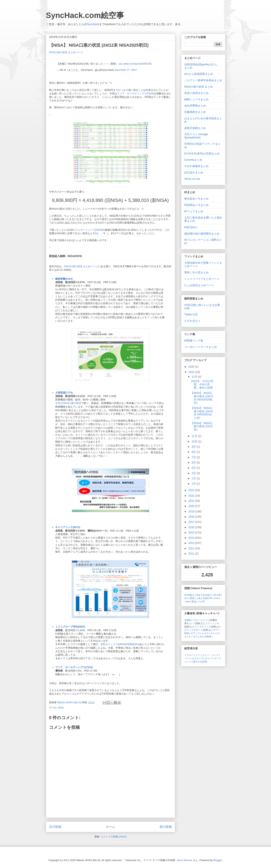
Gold (187, 601)
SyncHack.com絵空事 (85, 15)
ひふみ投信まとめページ (199, 285)
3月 (194, 473)
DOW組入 (189, 595)
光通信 (188, 620)
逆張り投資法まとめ (196, 93)
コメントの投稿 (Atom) (114, 837)
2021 (192, 501)
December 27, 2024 (126, 70)
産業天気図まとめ (195, 128)
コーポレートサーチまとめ (200, 347)
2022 (192, 496)
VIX (186, 598)
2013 (192, 543)
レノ (193, 623)
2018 (192, 517)
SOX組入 (207, 595)
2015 (192, 533)
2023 (192, 490)
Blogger (218, 860)
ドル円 (201, 601)
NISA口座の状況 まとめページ (66, 52)
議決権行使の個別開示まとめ (202, 234)
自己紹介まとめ (194, 172)
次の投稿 (55, 827)
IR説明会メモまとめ (196, 205)
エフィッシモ (212, 623)
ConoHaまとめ (193, 160)
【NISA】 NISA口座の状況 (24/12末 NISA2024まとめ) (202, 413)
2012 (192, 548)
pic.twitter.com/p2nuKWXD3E (135, 64)
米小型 (217, 595)
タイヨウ (193, 636)
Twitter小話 (191, 314)
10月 (195, 441)
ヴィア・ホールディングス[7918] (135, 93)
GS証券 (203, 662)
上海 (198, 598)
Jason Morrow (184, 860)
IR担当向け (191, 227)
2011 (192, 554)
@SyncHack (92, 24)
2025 (192, 367)
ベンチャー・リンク (208, 655)
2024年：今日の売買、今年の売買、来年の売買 (202, 384)
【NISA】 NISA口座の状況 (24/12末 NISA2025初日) (202, 398)
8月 (194, 452)
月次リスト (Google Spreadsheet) (196, 136)
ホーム (110, 827)
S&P (198, 595)
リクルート (190, 655)
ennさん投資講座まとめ (199, 74)
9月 (194, 447)
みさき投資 (205, 636)
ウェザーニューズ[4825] (89, 230)
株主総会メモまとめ (196, 199)
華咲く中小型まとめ (196, 272)
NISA (61, 708)
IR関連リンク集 (194, 341)
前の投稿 (166, 827)
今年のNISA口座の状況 (68, 403)
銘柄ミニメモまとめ (196, 99)
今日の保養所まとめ (196, 166)
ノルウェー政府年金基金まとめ (203, 80)
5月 (194, 468)
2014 (192, 538)
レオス (205, 633)
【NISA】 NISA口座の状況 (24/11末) (202, 426)
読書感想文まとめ (195, 112)
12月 (195, 377)
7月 (194, 457)
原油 (194, 601)
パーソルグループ (194, 658)
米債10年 (207, 598)
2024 (192, 372)
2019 (192, 511)
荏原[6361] (133, 644)
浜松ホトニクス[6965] (113, 644)
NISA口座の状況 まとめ (199, 87)
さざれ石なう (192, 321)
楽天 (195, 662)
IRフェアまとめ (194, 211)
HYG (216, 598)
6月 (194, 463)
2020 (192, 506)
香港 (192, 598)
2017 (192, 522)
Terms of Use (192, 179)
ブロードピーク (201, 620)
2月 (194, 478)
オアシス (195, 633)
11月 (195, 436)
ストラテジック (203, 627)
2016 (192, 527)
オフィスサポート (194, 630)
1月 (194, 484)
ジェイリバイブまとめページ (202, 279)
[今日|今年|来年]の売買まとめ (202, 154)
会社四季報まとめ (195, 106)
